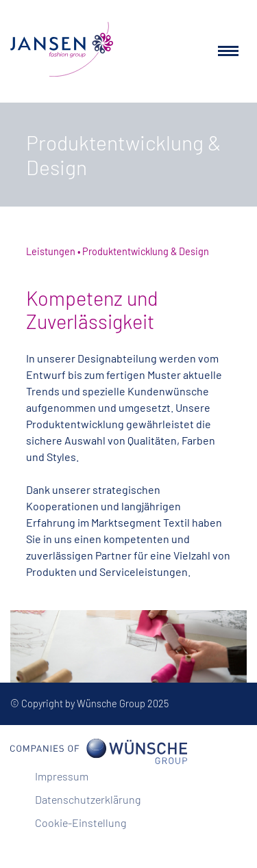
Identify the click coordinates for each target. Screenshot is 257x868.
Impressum (62, 776)
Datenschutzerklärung (88, 799)
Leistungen (51, 251)
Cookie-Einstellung (81, 823)
